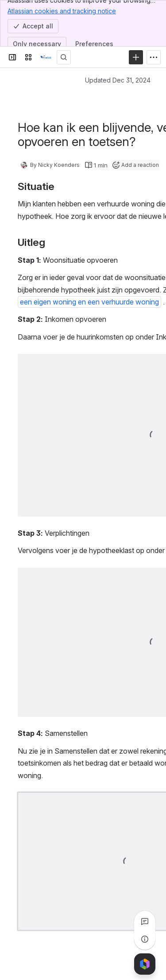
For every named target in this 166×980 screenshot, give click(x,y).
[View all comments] (145, 921)
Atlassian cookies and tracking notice (62, 11)
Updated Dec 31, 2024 (118, 80)
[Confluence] (46, 57)
